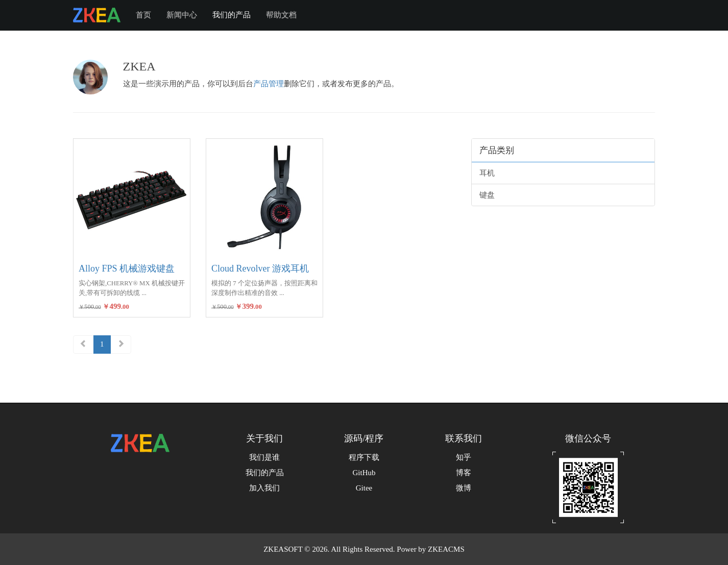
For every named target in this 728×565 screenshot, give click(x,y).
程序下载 (364, 457)
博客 (464, 473)
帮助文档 (281, 15)
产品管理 (269, 84)
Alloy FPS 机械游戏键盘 (127, 268)
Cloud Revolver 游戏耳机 (260, 268)
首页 (143, 15)
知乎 (464, 457)
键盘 (487, 195)
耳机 (487, 173)
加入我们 (264, 488)
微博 (464, 488)
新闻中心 (182, 15)
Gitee (364, 488)
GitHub (364, 473)
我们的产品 (232, 15)
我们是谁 (264, 457)
